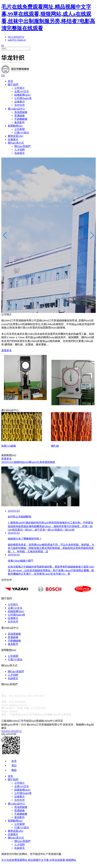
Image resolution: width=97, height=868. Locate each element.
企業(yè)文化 (22, 91)
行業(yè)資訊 (22, 133)
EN (3, 76)
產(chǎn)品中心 (17, 109)
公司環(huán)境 (23, 98)
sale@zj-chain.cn (17, 40)
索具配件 (20, 122)
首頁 (10, 81)
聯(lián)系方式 (16, 143)
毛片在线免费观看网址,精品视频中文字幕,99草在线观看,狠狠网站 (39, 861)
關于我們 (13, 85)
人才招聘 (20, 150)
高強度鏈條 (21, 112)
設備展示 (20, 102)
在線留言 (20, 153)
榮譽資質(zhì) (15, 136)
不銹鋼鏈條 (21, 119)
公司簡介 (20, 88)
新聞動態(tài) (15, 126)
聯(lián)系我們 (22, 146)
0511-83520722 (16, 37)
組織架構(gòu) (22, 95)
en (3, 45)
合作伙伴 (20, 105)
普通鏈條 (20, 116)
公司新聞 (20, 129)
